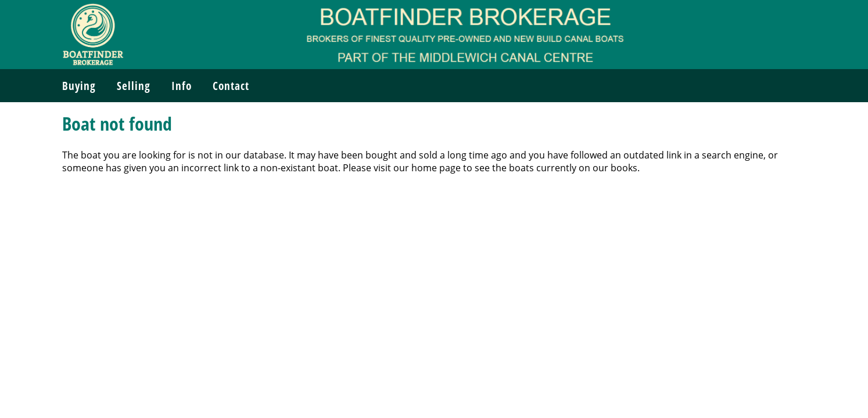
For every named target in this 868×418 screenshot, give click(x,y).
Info (182, 86)
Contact (231, 86)
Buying (79, 86)
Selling (134, 86)
